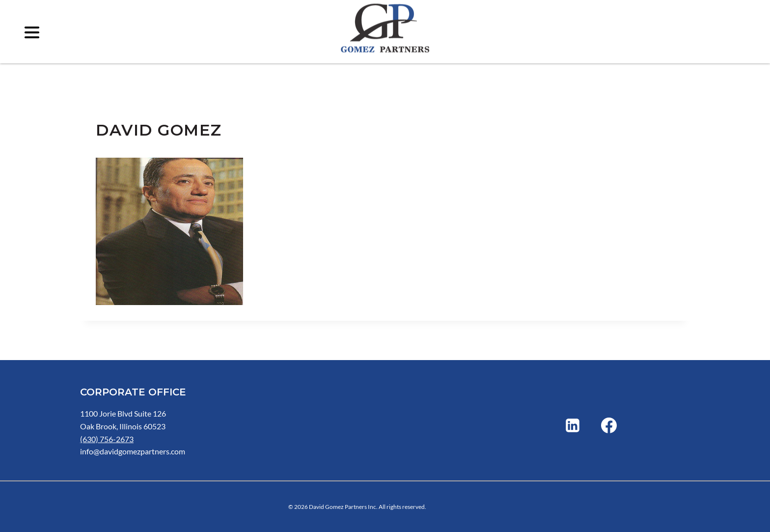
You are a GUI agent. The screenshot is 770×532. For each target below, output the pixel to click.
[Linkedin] (573, 425)
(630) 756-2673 (107, 439)
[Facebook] (609, 425)
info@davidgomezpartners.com (133, 451)
